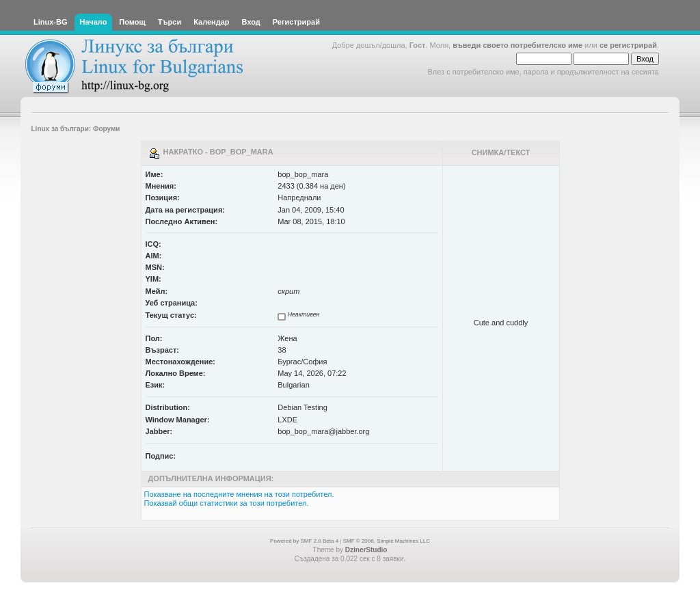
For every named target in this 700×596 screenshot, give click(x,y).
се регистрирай (628, 45)
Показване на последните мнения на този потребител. (239, 494)
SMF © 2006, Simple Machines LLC (387, 541)
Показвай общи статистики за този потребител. (227, 503)
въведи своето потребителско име (517, 45)
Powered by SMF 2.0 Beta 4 (304, 541)
